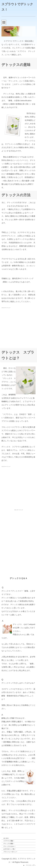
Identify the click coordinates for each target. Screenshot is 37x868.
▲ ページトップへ (29, 865)
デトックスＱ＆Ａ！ (10, 846)
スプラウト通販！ (9, 841)
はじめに (6, 838)
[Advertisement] (18, 327)
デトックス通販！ (9, 844)
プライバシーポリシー (10, 852)
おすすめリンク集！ (10, 849)
